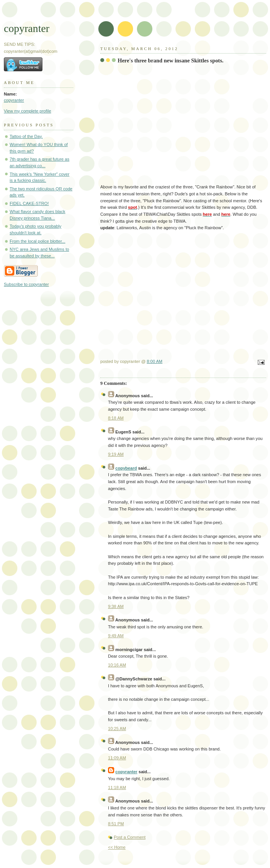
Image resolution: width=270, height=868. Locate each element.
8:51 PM (116, 824)
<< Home (117, 847)
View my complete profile (28, 111)
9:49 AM (116, 636)
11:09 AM (117, 758)
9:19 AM (116, 454)
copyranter (27, 28)
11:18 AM (117, 787)
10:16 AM (117, 665)
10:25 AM (117, 729)
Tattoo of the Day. (26, 136)
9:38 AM (116, 606)
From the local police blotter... (37, 241)
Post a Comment (130, 837)
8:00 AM (155, 361)
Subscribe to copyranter (26, 284)
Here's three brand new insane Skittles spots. (170, 60)
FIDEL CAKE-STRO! (29, 203)
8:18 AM (116, 418)
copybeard (126, 468)
